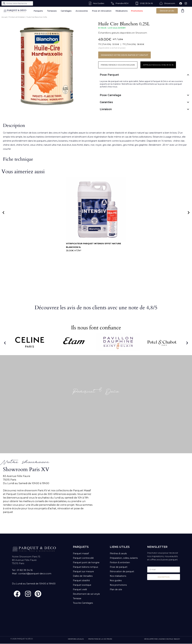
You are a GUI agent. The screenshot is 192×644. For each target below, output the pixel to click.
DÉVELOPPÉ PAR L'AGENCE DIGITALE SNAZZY (162, 639)
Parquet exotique (82, 585)
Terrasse (77, 598)
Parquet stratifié (81, 580)
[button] (3, 212)
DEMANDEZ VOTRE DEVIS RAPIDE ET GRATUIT (125, 55)
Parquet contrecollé (83, 558)
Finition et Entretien (17, 17)
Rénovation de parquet (122, 571)
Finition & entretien (120, 562)
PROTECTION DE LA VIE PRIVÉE (100, 639)
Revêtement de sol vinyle (86, 594)
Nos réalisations (118, 576)
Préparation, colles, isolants (124, 558)
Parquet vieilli (80, 589)
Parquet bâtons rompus (85, 567)
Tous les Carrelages (83, 603)
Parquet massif (81, 553)
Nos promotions (118, 585)
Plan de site (116, 589)
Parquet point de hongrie (86, 562)
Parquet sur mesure (83, 571)
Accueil (4, 17)
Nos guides (116, 580)
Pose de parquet (119, 567)
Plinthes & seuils (118, 553)
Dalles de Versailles (83, 576)
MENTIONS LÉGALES (76, 639)
